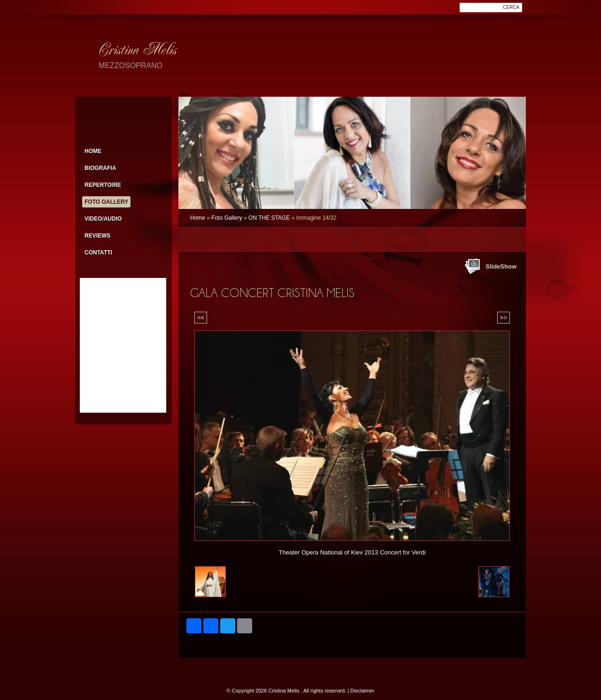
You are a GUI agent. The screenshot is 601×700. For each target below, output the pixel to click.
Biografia (100, 168)
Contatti (98, 253)
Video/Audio (103, 219)
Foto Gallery (227, 218)
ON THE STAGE (269, 218)
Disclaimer (362, 691)
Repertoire (103, 185)
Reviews (97, 236)
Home (198, 218)
